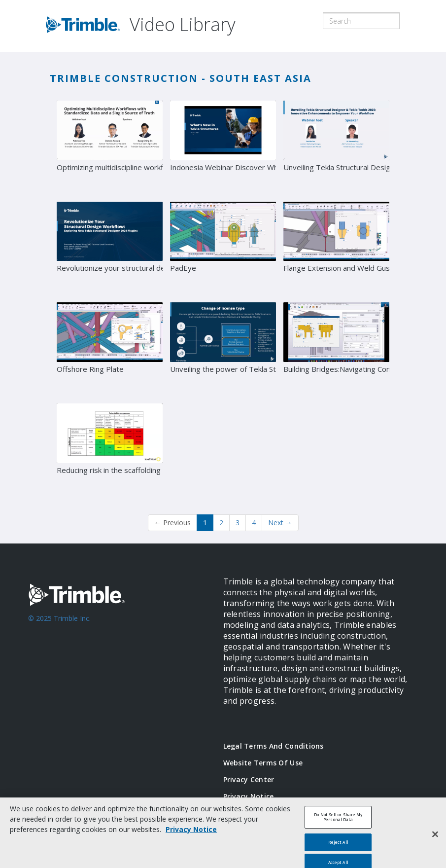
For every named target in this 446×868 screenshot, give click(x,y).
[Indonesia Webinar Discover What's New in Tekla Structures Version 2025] (223, 147)
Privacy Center (249, 779)
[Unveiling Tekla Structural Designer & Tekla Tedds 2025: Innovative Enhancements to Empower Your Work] (336, 147)
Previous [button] (172, 523)
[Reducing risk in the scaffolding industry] (110, 450)
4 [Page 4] (254, 523)
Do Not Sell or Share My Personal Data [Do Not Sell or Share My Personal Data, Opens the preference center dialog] (338, 821)
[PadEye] (223, 249)
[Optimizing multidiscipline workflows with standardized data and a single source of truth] (110, 147)
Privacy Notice (249, 796)
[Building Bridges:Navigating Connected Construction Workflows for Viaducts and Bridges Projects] (336, 349)
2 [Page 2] (221, 523)
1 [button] (205, 523)
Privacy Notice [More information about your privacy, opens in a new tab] (191, 834)
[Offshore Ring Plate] (110, 349)
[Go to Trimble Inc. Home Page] (111, 644)
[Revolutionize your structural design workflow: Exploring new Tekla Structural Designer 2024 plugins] (110, 249)
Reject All (338, 847)
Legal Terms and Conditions (274, 746)
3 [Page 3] (238, 523)
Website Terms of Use (263, 763)
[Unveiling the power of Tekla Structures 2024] (223, 349)
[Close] (435, 839)
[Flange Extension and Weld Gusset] (336, 249)
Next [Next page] (280, 523)
